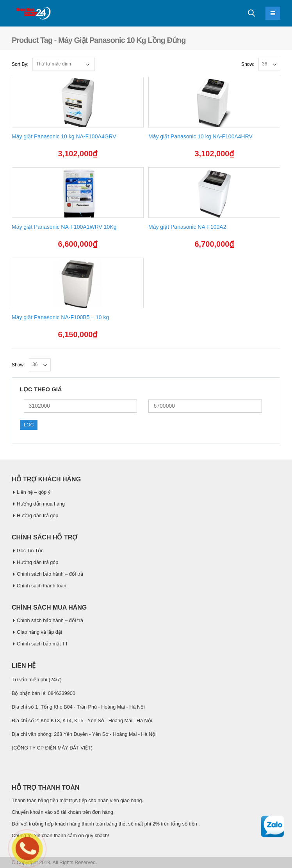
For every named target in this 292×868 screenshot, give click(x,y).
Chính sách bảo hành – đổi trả (50, 574)
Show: (248, 64)
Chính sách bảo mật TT (42, 644)
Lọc (29, 425)
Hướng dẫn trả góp (37, 516)
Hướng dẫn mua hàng (41, 504)
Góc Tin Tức (30, 551)
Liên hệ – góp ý (34, 492)
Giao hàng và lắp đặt (39, 632)
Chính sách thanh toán (42, 586)
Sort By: (20, 64)
